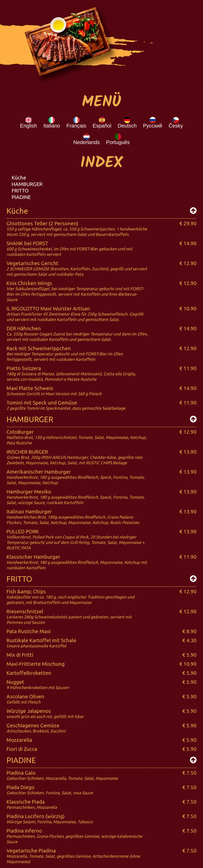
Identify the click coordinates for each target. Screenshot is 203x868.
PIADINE (21, 197)
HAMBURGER (27, 184)
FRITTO (20, 191)
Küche (19, 178)
